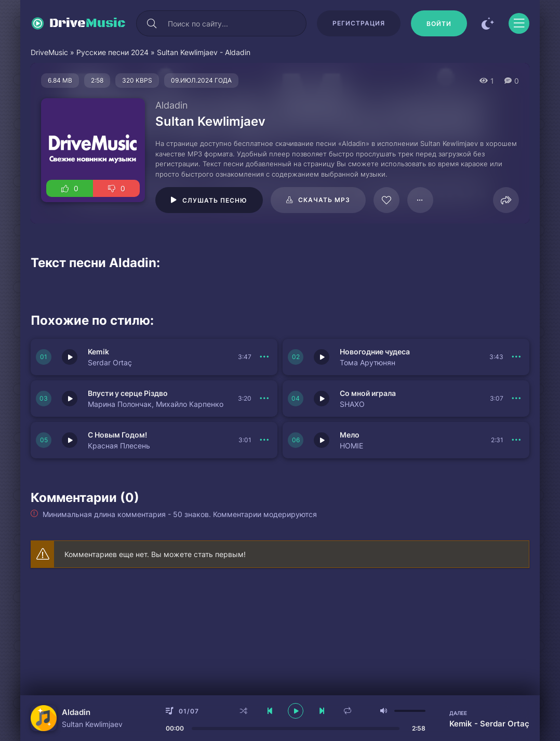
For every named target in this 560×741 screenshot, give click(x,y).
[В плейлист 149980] (516, 399)
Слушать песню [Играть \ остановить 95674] (215, 200)
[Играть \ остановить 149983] (70, 357)
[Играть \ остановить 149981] (70, 399)
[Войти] (439, 23)
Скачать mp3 (324, 200)
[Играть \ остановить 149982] (322, 357)
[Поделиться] (506, 200)
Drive (88, 23)
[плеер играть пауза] (296, 711)
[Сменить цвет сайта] (488, 23)
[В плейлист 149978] (516, 440)
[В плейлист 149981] (264, 399)
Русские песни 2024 (112, 52)
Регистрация (359, 23)
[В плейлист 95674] (420, 200)
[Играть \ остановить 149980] (322, 399)
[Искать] (152, 23)
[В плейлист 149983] (264, 357)
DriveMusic (49, 52)
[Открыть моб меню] (519, 23)
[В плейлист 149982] (516, 357)
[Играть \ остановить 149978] (322, 440)
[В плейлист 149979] (264, 440)
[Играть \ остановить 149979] (70, 440)
